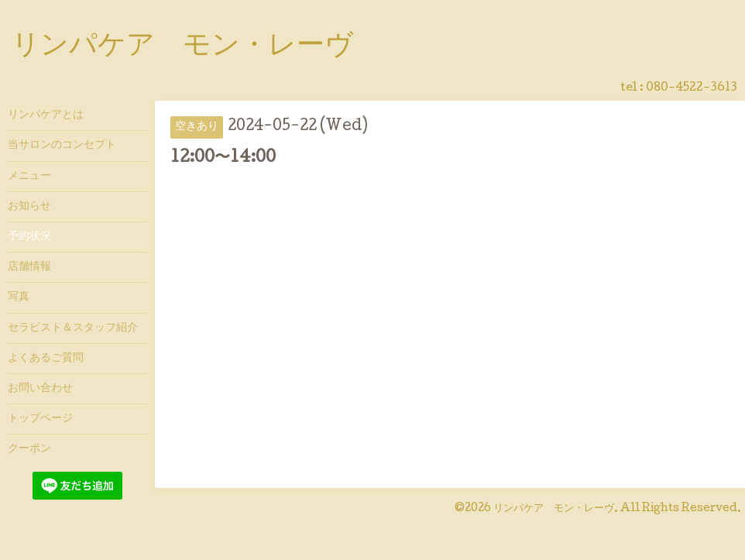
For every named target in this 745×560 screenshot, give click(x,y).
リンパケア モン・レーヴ (182, 47)
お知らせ (29, 207)
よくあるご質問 (46, 359)
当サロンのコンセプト (62, 146)
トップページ (40, 419)
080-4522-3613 (692, 88)
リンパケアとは (46, 115)
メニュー (29, 177)
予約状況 (29, 237)
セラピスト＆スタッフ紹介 (73, 328)
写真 (19, 297)
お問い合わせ (40, 389)
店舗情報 (29, 267)
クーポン (29, 449)
